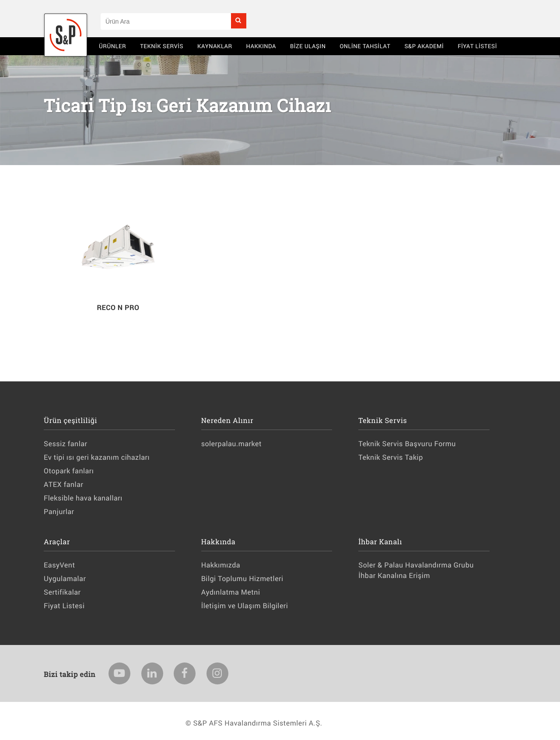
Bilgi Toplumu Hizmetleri (242, 579)
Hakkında (261, 46)
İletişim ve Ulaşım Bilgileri (245, 606)
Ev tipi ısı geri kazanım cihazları (97, 457)
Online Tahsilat (365, 46)
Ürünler (112, 46)
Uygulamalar (65, 579)
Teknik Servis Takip (390, 457)
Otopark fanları (69, 471)
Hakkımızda (221, 565)
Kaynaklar (215, 46)
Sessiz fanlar (65, 444)
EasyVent (59, 565)
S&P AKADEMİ (424, 46)
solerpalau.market (231, 444)
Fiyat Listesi (477, 46)
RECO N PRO (118, 308)
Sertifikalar (62, 592)
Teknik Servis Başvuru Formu (407, 444)
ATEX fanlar (63, 485)
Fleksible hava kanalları (83, 498)
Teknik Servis (162, 46)
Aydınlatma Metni (231, 592)
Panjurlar (59, 512)
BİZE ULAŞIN (308, 46)
